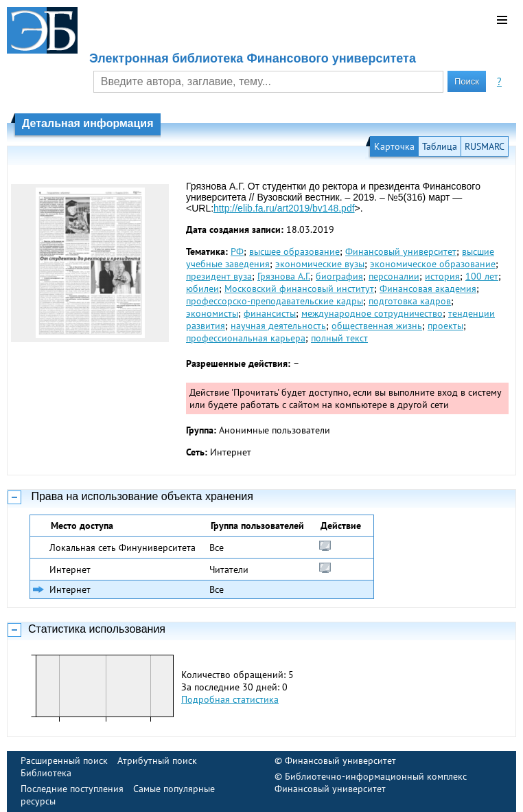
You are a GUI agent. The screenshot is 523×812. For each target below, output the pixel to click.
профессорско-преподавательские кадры (275, 301)
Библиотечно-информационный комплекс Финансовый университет (371, 782)
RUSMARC (485, 146)
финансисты (270, 313)
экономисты (212, 313)
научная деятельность (278, 326)
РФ (237, 251)
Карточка (394, 146)
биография (339, 276)
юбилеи (202, 289)
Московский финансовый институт (299, 289)
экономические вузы (320, 264)
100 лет (482, 276)
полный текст (339, 338)
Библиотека (46, 773)
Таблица (440, 146)
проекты (445, 326)
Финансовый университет (401, 251)
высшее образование (294, 251)
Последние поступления (72, 789)
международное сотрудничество (372, 313)
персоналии (394, 276)
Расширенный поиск (64, 760)
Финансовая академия (428, 289)
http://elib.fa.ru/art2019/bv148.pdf (284, 208)
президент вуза (219, 276)
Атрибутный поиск (157, 760)
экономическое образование (433, 264)
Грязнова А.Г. (284, 276)
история (442, 276)
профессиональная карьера (246, 338)
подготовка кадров (410, 301)
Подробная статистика (230, 699)
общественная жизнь (377, 326)
